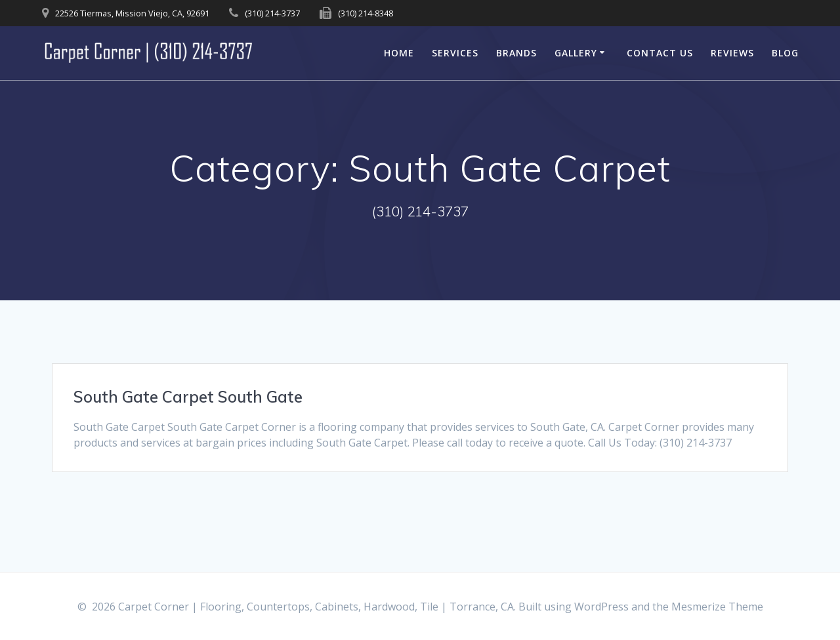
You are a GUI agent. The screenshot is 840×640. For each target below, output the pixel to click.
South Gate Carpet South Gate (188, 397)
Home (399, 53)
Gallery (576, 53)
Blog (785, 53)
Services (455, 53)
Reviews (732, 53)
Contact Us (660, 53)
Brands (516, 53)
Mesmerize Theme (717, 607)
